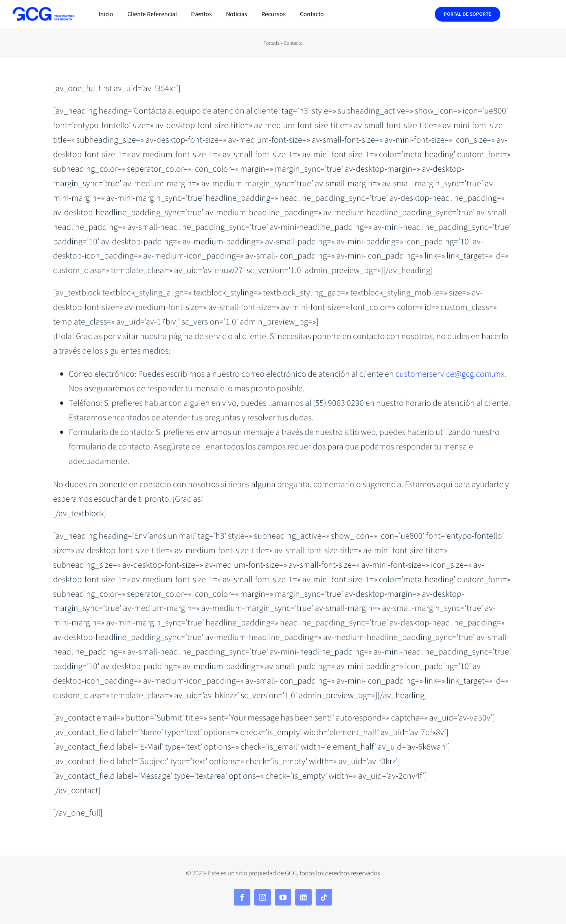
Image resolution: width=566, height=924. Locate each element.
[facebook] (242, 897)
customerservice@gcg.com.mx (450, 374)
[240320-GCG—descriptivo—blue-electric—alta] (43, 11)
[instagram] (263, 897)
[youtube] (283, 897)
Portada (271, 43)
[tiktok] (324, 897)
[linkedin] (303, 897)
